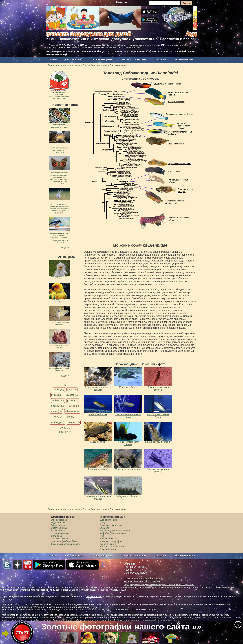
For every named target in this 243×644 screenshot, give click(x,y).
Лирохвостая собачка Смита (179, 114)
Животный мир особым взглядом (143, 582)
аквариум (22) (58, 406)
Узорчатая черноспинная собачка (184, 126)
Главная (52, 59)
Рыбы (103, 536)
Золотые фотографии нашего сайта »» (121, 627)
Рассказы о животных (134, 59)
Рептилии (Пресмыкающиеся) (115, 531)
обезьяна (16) (72, 411)
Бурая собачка (174, 171)
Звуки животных (108, 549)
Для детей (160, 59)
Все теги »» (65, 432)
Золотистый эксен (176, 102)
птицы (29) (57, 395)
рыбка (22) (74, 406)
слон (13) (72, 417)
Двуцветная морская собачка (167, 84)
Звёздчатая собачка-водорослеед (175, 202)
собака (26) (58, 400)
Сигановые (57, 536)
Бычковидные (58, 531)
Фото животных (74, 59)
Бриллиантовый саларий (185, 190)
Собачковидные (59, 528)
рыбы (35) (59, 389)
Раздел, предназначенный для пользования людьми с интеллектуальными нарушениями (159, 585)
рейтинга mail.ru (94, 596)
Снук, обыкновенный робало (66, 544)
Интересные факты (102, 59)
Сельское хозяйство (135, 573)
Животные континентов (112, 547)
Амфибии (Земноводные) (113, 533)
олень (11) (65, 428)
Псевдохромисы (59, 539)
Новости (129, 570)
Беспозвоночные (108, 539)
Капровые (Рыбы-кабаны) (64, 541)
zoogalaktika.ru (36, 615)
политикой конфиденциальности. (162, 620)
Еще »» (65, 248)
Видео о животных (185, 59)
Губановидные (58, 525)
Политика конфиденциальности (142, 579)
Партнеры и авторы (135, 567)
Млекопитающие (108, 520)
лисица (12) (74, 422)
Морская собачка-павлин (179, 164)
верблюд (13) (57, 422)
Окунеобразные (59, 520)
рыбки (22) (73, 400)
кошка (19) (56, 411)
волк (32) (72, 389)
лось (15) (59, 417)
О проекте (130, 564)
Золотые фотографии (111, 541)
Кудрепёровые (59, 523)
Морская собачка (176, 143)
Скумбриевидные (60, 533)
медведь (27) (72, 395)
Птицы (103, 523)
